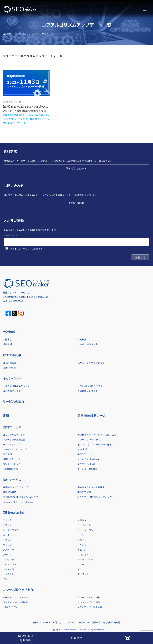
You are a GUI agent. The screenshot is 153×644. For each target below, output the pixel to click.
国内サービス (12, 427)
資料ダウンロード (76, 168)
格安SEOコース (85, 454)
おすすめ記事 (12, 355)
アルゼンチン (10, 559)
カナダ (6, 535)
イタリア (7, 540)
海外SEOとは (10, 367)
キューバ (82, 550)
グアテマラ (8, 550)
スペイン (82, 540)
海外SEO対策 (10, 492)
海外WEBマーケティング (15, 487)
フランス (7, 525)
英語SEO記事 (84, 492)
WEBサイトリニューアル (15, 597)
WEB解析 (82, 449)
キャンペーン (12, 378)
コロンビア (83, 554)
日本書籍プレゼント (13, 391)
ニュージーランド (87, 530)
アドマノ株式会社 (21, 292)
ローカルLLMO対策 (87, 469)
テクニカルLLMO (86, 464)
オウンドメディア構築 (89, 602)
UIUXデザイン (10, 607)
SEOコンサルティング (14, 435)
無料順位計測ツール (92, 415)
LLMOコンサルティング (15, 449)
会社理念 (7, 339)
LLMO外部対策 (10, 469)
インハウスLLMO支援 (89, 459)
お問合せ (76, 638)
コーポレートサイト (88, 344)
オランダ (7, 545)
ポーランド (83, 574)
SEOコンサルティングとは (91, 363)
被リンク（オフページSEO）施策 (95, 444)
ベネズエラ (8, 569)
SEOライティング (12, 444)
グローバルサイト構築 (89, 597)
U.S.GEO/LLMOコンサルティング (95, 497)
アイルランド (10, 564)
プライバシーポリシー (21, 249)
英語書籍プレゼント (88, 391)
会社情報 (9, 332)
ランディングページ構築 (15, 602)
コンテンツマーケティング (91, 439)
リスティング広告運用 (14, 439)
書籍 (6, 415)
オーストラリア (11, 530)
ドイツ (81, 535)
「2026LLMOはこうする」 (91, 386)
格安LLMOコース (11, 459)
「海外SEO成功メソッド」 (16, 386)
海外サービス (12, 480)
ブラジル (7, 554)
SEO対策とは (10, 363)
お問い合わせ (76, 203)
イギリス (82, 520)
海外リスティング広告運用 (91, 487)
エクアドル (8, 574)
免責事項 (96, 622)
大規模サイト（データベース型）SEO (97, 435)
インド (6, 579)
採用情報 (7, 344)
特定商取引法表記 (111, 622)
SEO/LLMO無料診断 (25, 638)
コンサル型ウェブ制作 (18, 590)
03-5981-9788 (16, 301)
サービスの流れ (14, 401)
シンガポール (84, 525)
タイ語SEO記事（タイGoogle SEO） (22, 497)
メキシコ (82, 545)
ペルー (81, 564)
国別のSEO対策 (13, 513)
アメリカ (7, 520)
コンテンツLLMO (12, 464)
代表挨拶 (82, 339)
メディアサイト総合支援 (90, 607)
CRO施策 (7, 454)
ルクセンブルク (85, 559)
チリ (80, 569)
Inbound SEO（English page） (19, 502)
